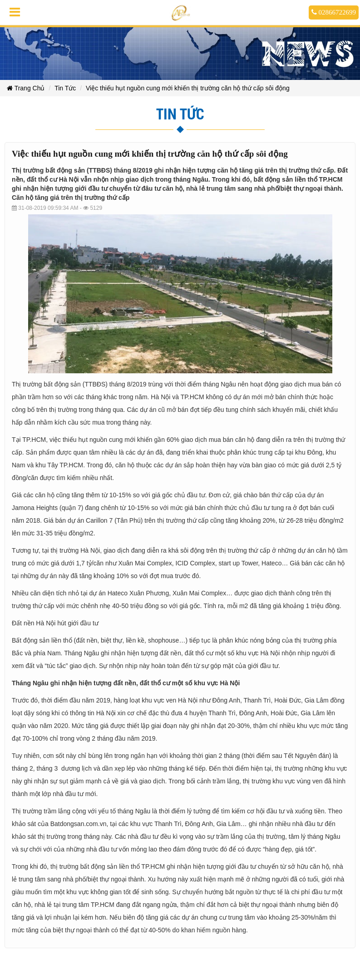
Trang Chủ (26, 88)
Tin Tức (65, 88)
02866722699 (334, 12)
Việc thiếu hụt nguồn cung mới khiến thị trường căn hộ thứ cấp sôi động (188, 88)
